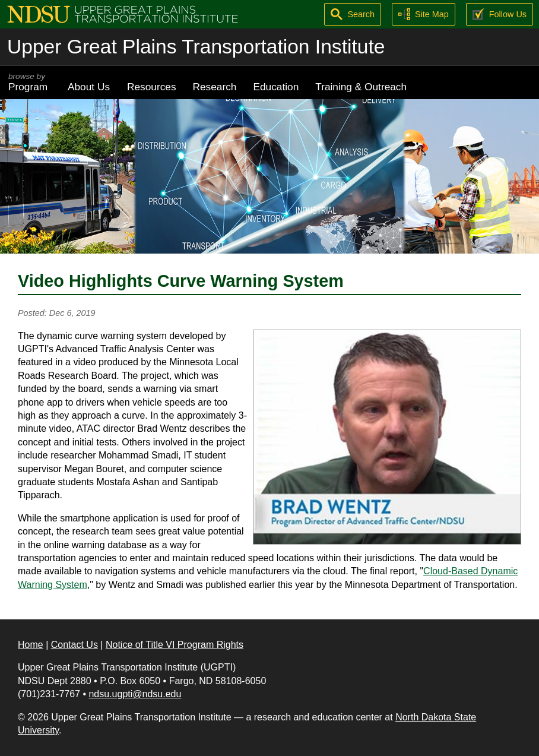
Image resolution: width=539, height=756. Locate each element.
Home (31, 645)
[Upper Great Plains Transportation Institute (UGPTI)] (123, 13)
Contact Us (74, 645)
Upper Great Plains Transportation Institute (196, 47)
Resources (152, 87)
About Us (89, 87)
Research (215, 87)
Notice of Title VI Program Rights (175, 645)
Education (276, 87)
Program (30, 82)
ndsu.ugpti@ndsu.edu (135, 694)
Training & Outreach (361, 87)
